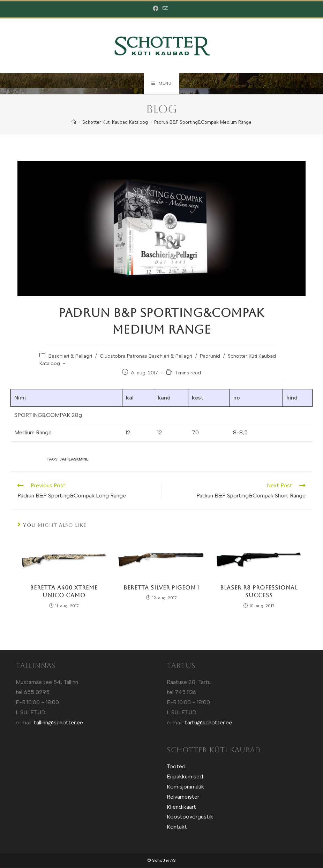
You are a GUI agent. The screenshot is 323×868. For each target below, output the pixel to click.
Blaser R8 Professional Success (259, 592)
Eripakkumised (185, 777)
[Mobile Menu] (161, 84)
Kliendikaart (181, 807)
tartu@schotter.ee (208, 722)
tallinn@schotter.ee (58, 722)
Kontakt (177, 827)
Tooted (176, 767)
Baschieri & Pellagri (70, 356)
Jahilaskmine (74, 460)
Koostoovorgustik (190, 817)
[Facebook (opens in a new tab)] (157, 9)
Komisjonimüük (185, 787)
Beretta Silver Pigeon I (161, 588)
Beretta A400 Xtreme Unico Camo (64, 592)
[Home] (74, 123)
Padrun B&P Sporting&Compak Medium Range (203, 123)
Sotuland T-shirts (24, 771)
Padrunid (210, 356)
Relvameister (183, 797)
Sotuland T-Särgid (25, 761)
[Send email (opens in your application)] (165, 9)
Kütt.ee (19, 751)
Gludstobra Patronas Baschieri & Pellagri (146, 356)
